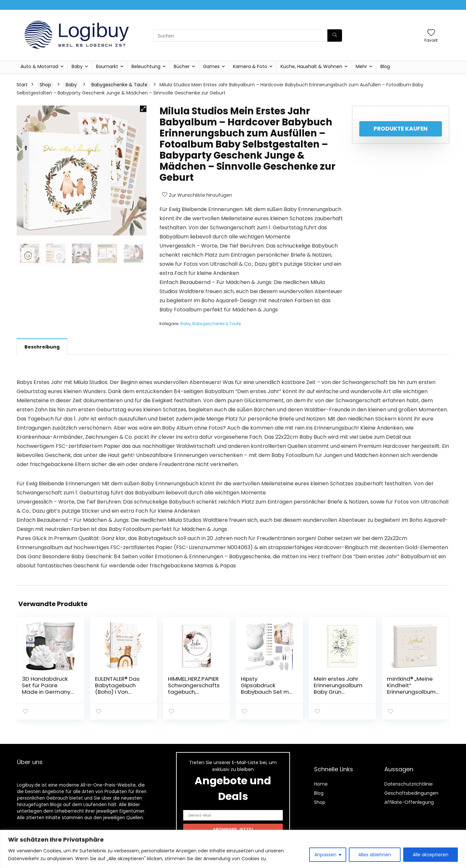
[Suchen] (335, 36)
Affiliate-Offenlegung (409, 802)
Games (211, 66)
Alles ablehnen (375, 855)
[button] (143, 109)
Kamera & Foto (250, 66)
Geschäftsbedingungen (411, 793)
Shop (45, 85)
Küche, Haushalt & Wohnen (311, 66)
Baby (77, 66)
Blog (385, 66)
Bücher (182, 66)
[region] (233, 849)
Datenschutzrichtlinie (409, 784)
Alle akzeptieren (431, 855)
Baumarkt (107, 66)
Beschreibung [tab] (42, 347)
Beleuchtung (146, 66)
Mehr (361, 66)
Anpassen (325, 855)
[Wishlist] (431, 33)
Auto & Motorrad (39, 66)
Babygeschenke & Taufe (119, 85)
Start (22, 85)
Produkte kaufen (401, 129)
